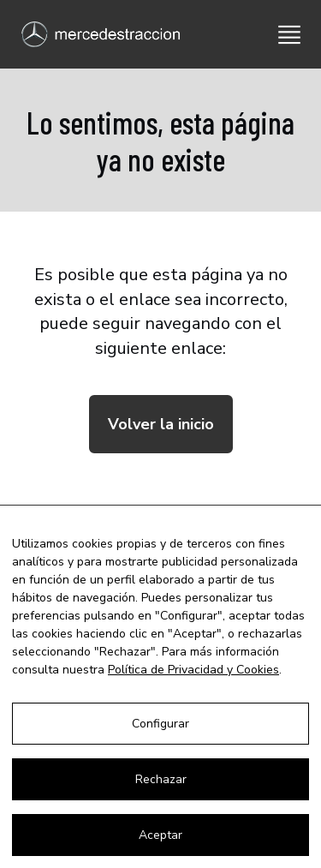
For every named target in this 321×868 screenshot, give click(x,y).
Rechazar (161, 779)
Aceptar (160, 835)
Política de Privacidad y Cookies (193, 670)
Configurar (160, 724)
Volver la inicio (161, 424)
